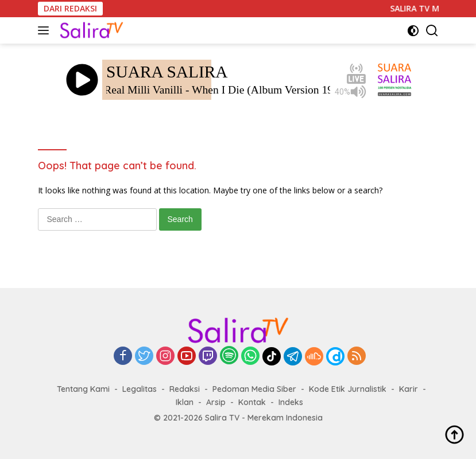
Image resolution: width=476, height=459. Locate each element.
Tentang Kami (83, 389)
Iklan (185, 402)
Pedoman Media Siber (254, 389)
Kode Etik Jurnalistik (348, 389)
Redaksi (185, 389)
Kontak (252, 402)
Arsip (216, 402)
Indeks (291, 402)
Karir (409, 389)
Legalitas (140, 389)
